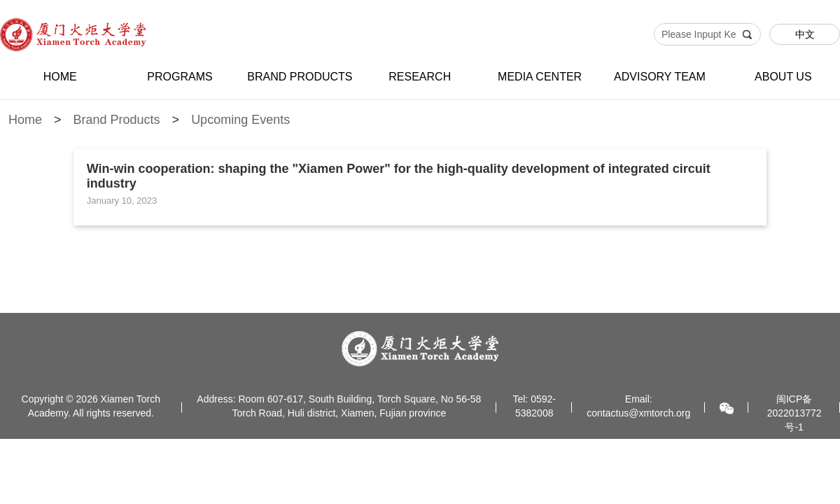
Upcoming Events (240, 120)
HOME (60, 77)
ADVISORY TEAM (660, 77)
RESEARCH (420, 77)
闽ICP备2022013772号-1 (794, 413)
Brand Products (117, 120)
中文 (805, 34)
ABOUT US (783, 77)
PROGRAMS (180, 77)
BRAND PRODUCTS (300, 77)
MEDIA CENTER (540, 77)
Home (25, 120)
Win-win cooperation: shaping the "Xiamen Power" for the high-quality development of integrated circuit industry (399, 176)
